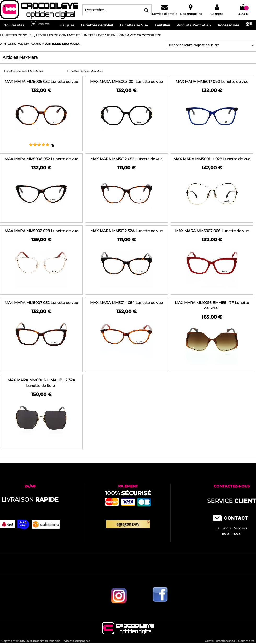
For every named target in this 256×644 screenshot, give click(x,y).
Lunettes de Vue (134, 25)
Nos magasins (191, 14)
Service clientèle (165, 14)
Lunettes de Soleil (97, 25)
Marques (67, 25)
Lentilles (162, 25)
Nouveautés (14, 25)
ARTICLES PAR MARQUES (20, 44)
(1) (52, 145)
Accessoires (228, 25)
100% (128, 493)
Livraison (30, 500)
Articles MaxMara (62, 44)
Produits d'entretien (194, 25)
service (232, 501)
